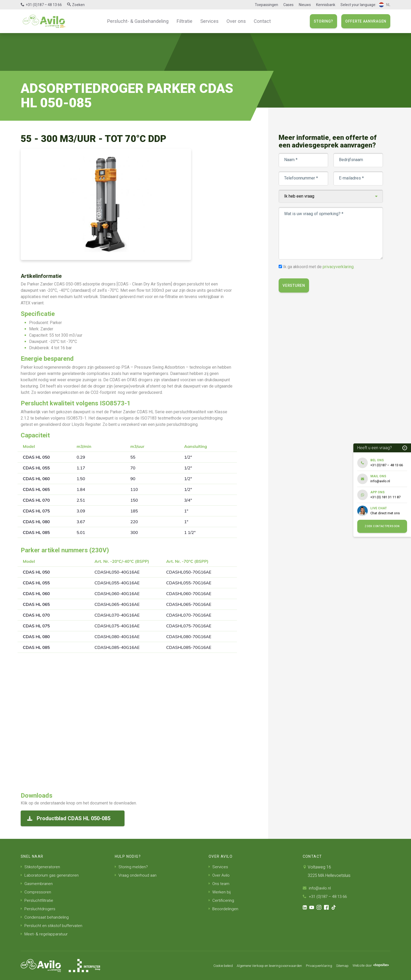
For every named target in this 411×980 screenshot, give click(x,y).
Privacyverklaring (313, 966)
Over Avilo (220, 875)
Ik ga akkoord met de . (319, 267)
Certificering (221, 900)
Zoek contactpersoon (382, 526)
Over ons (233, 21)
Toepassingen (266, 5)
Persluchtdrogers (38, 909)
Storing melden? (132, 867)
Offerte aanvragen (366, 21)
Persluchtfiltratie (37, 900)
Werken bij (220, 892)
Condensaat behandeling (45, 917)
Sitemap (338, 966)
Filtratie (184, 21)
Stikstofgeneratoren (41, 867)
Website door (369, 966)
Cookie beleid (207, 966)
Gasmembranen (37, 884)
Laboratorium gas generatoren (51, 875)
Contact (258, 21)
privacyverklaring (339, 267)
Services (208, 21)
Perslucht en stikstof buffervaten (52, 926)
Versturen (294, 285)
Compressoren (36, 892)
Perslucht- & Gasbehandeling (141, 21)
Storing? (323, 21)
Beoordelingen (224, 909)
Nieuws (305, 5)
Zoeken (78, 5)
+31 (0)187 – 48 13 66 (44, 5)
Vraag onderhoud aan (137, 875)
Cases (288, 5)
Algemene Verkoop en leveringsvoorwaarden (258, 966)
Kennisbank (326, 5)
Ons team (219, 884)
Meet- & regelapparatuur (45, 934)
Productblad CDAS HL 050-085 (69, 818)
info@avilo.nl (317, 888)
